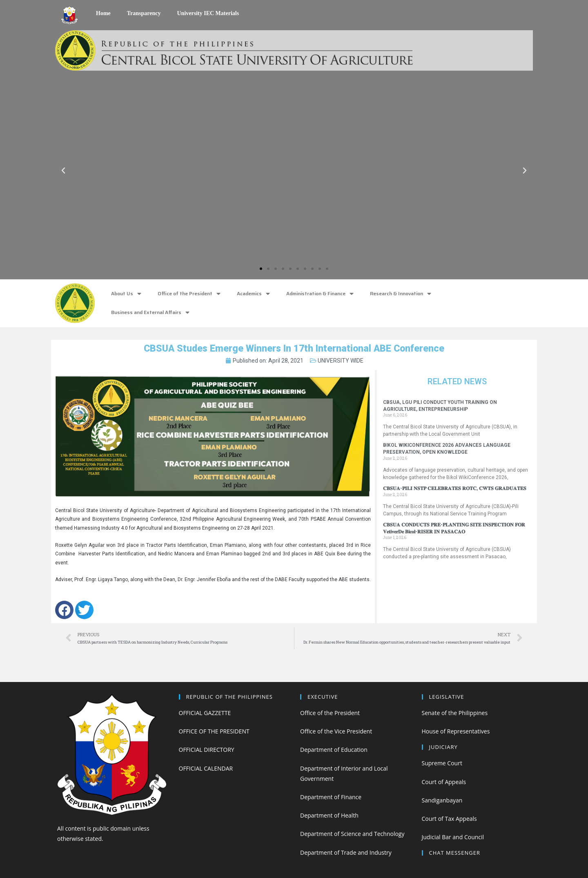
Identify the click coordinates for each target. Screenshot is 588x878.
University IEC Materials (208, 13)
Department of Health (329, 815)
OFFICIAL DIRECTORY (207, 750)
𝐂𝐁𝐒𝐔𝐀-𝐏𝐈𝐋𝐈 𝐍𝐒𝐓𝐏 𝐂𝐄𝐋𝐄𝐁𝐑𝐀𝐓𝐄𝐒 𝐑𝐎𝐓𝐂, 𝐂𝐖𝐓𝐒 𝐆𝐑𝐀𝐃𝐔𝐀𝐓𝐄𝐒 (455, 488)
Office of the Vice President (336, 731)
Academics (253, 294)
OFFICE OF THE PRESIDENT (214, 731)
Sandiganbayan (442, 800)
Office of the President (189, 294)
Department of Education (334, 750)
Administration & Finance (320, 294)
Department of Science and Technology (352, 834)
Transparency (144, 13)
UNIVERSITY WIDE (341, 361)
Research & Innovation (401, 294)
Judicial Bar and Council (453, 837)
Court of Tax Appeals (449, 819)
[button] (261, 269)
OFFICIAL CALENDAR (206, 768)
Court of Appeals (444, 782)
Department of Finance (331, 797)
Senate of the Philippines (455, 713)
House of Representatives (456, 731)
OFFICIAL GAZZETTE (205, 713)
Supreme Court (442, 763)
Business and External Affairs (150, 313)
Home (103, 13)
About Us (126, 294)
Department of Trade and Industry (346, 852)
